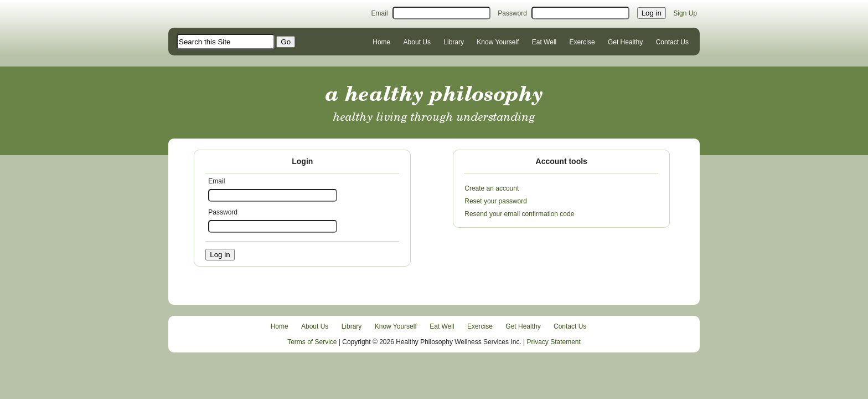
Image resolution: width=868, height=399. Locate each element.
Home (381, 42)
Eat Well (544, 42)
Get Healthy (625, 42)
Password (512, 13)
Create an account (492, 188)
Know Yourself (498, 42)
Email (380, 13)
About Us (417, 42)
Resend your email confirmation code (519, 214)
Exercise (582, 42)
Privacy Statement (554, 342)
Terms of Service (312, 342)
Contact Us (672, 42)
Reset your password (496, 201)
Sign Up (685, 13)
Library (454, 42)
